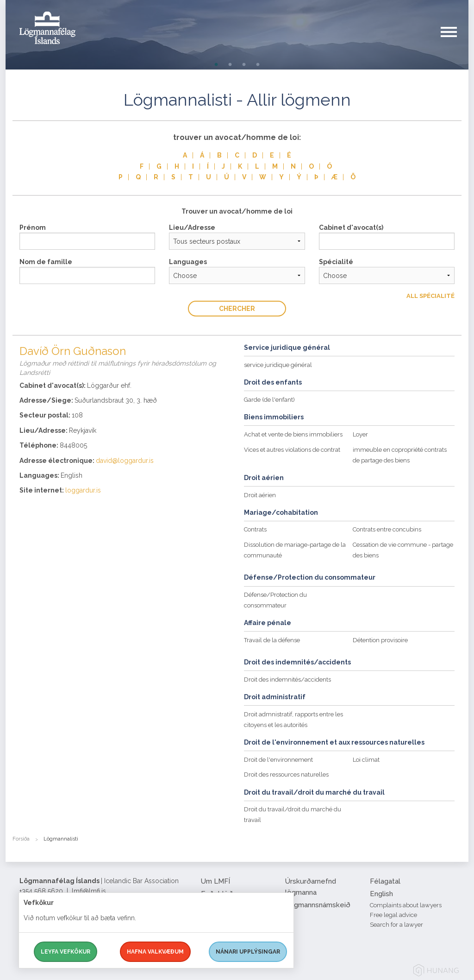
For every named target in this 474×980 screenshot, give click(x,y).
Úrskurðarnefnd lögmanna (311, 887)
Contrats (255, 529)
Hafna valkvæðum (155, 952)
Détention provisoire (380, 640)
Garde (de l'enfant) (269, 400)
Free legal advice (393, 915)
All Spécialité (430, 296)
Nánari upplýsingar (248, 952)
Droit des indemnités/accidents (287, 680)
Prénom (33, 228)
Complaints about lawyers (406, 905)
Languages (188, 262)
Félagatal (385, 881)
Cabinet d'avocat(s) (351, 228)
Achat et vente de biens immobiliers (293, 434)
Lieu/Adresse (192, 228)
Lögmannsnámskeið (318, 905)
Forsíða (21, 839)
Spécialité (336, 262)
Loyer (360, 434)
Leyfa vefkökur (65, 952)
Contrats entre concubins (387, 529)
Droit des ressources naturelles (286, 775)
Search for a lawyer (396, 925)
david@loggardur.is (125, 461)
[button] (455, 41)
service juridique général (278, 365)
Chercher (237, 309)
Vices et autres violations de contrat (292, 450)
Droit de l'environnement (278, 760)
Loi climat (366, 760)
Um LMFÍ (215, 881)
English (381, 894)
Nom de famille (46, 262)
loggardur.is (83, 490)
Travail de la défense (272, 640)
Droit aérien (260, 495)
